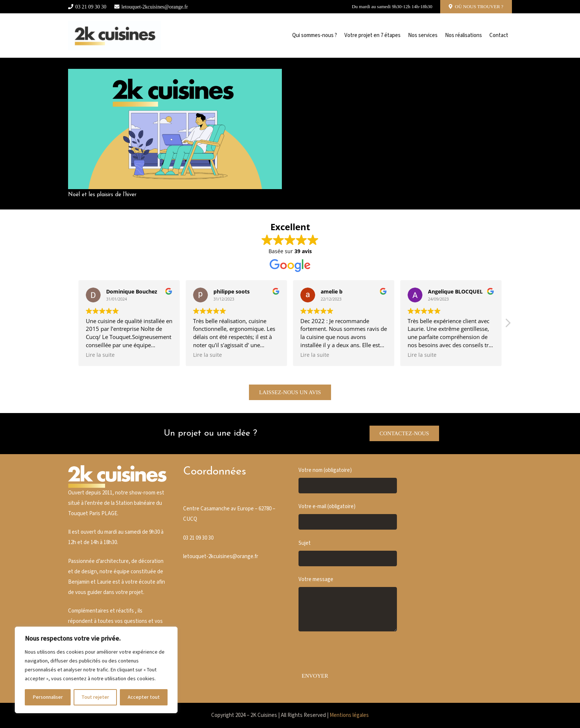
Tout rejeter (95, 697)
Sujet (348, 553)
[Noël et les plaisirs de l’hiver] (175, 74)
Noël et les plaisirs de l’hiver (102, 195)
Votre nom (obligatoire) (348, 480)
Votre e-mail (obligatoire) (348, 516)
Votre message (348, 604)
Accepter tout (144, 697)
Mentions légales (349, 715)
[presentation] (355, 654)
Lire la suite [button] (100, 355)
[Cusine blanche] (114, 36)
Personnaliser (48, 697)
